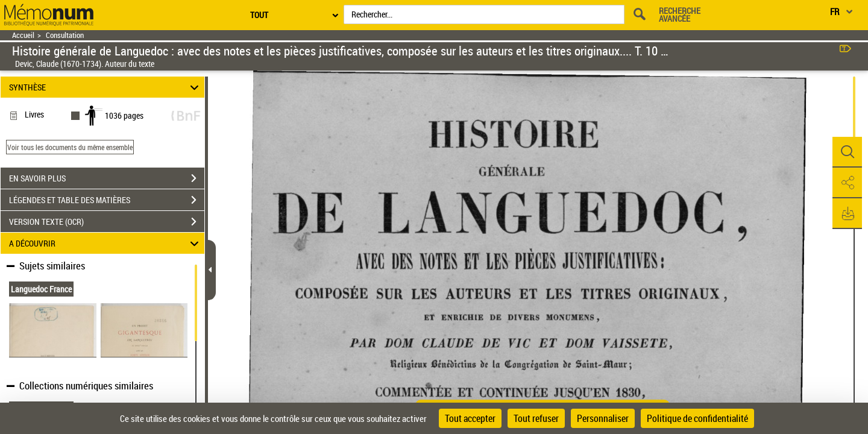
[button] (847, 153)
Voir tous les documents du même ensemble (70, 147)
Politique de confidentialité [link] (697, 418)
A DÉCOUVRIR (106, 243)
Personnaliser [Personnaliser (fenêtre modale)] (603, 418)
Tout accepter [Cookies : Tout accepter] (470, 418)
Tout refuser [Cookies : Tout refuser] (536, 418)
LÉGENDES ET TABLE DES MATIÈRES (107, 200)
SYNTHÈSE (106, 87)
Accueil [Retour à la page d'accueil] (23, 35)
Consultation (65, 35)
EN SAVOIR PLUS (107, 178)
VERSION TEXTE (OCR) (107, 222)
